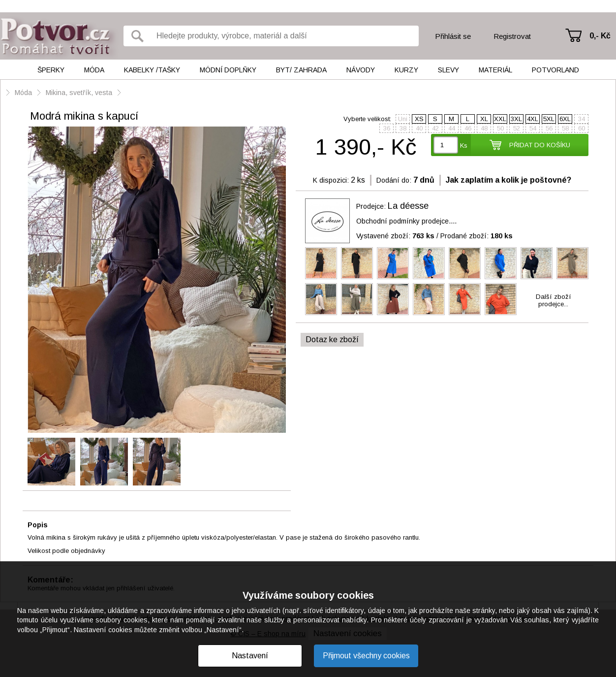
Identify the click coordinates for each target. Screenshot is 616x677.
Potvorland (555, 70)
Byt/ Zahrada (301, 70)
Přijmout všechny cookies (366, 656)
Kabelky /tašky (152, 70)
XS (419, 119)
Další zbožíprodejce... (554, 300)
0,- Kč (600, 36)
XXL (500, 119)
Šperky (51, 70)
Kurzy (406, 70)
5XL (549, 119)
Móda (94, 70)
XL (484, 119)
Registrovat (512, 36)
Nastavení (250, 656)
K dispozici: (331, 180)
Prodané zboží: (477, 236)
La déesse (408, 206)
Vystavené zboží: (395, 236)
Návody (361, 70)
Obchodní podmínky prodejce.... (406, 221)
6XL (565, 119)
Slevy (448, 70)
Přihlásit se (453, 36)
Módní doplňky (228, 70)
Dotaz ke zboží (332, 339)
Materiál (495, 70)
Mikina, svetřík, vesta (79, 93)
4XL (533, 119)
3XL (516, 119)
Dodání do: (394, 180)
